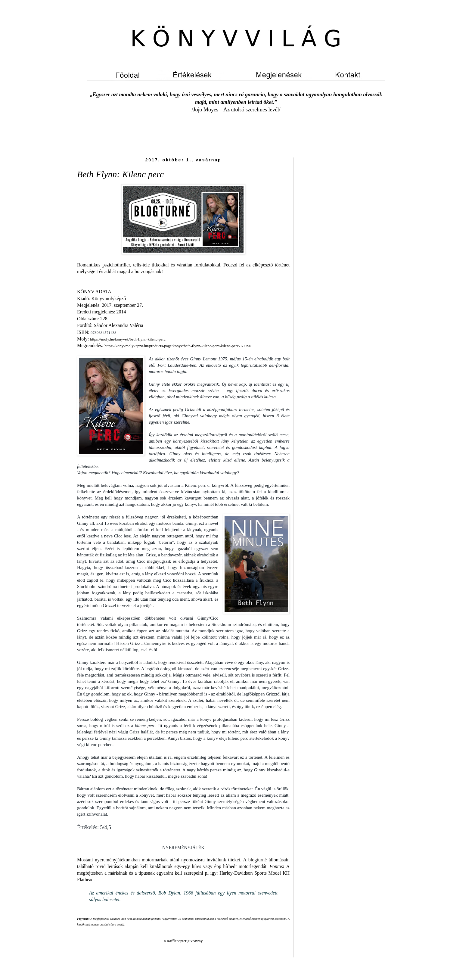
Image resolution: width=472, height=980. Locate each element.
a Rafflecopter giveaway (183, 941)
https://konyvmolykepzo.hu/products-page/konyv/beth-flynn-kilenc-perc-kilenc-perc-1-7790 (178, 346)
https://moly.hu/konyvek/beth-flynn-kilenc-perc (128, 339)
